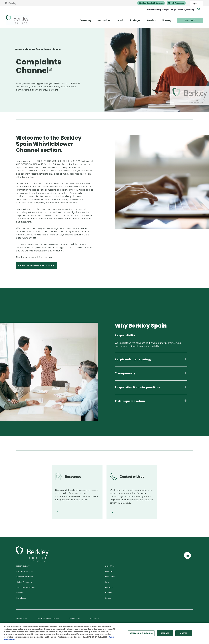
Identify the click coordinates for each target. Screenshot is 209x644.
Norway (108, 593)
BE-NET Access (176, 3)
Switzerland (110, 577)
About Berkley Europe (158, 9)
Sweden (109, 598)
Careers (20, 593)
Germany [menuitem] (86, 20)
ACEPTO (184, 634)
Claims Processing (24, 582)
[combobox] (197, 4)
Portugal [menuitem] (135, 20)
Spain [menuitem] (121, 20)
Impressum (94, 618)
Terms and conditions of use (48, 618)
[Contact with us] (112, 513)
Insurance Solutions (25, 571)
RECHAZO (165, 634)
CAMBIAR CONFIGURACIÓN (141, 634)
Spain (108, 582)
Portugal (109, 587)
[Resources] (57, 513)
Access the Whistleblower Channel (36, 265)
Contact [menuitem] (190, 20)
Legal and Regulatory (183, 9)
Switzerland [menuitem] (104, 20)
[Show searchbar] (199, 9)
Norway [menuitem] (167, 20)
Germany (109, 571)
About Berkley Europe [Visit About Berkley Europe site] (26, 587)
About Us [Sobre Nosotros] (30, 49)
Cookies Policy (75, 618)
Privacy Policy (22, 618)
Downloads (21, 598)
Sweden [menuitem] (151, 20)
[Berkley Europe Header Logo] (17, 20)
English (195, 4)
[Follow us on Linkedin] (187, 555)
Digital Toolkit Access (151, 3)
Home (19, 49)
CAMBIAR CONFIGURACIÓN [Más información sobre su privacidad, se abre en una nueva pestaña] (95, 638)
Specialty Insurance (25, 577)
